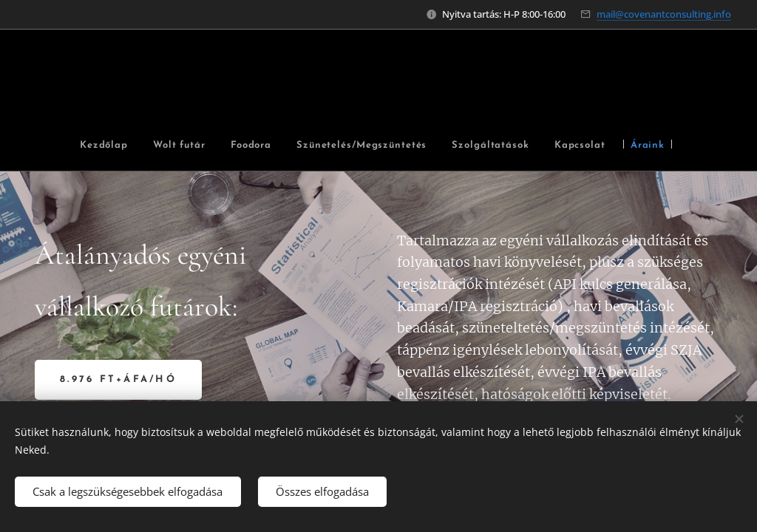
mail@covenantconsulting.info (664, 14)
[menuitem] (127, 146)
